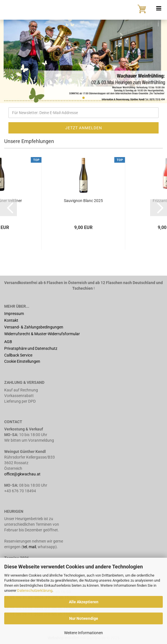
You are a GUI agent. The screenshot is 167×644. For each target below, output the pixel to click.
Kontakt (11, 320)
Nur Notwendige (84, 618)
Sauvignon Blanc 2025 (83, 201)
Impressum (14, 314)
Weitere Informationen (83, 633)
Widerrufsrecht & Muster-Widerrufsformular (42, 334)
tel (25, 547)
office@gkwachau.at (23, 474)
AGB (8, 342)
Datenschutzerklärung (35, 590)
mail (32, 547)
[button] (8, 208)
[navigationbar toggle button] (159, 8)
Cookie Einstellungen (22, 361)
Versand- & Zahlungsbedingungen (34, 327)
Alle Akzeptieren (84, 602)
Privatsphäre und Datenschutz (31, 348)
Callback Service (18, 355)
